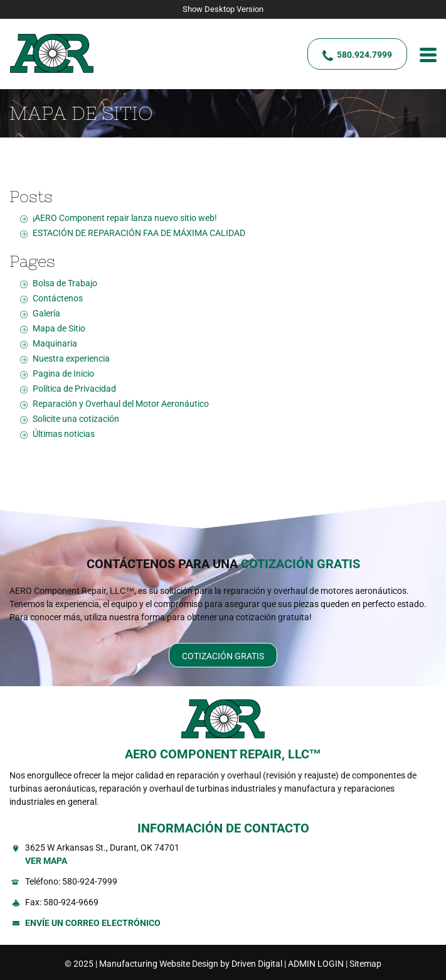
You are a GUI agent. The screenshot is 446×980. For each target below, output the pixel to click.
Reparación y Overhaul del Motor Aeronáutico (121, 404)
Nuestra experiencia (71, 358)
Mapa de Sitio (59, 328)
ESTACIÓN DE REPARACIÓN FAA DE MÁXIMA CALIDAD (139, 233)
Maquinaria (55, 343)
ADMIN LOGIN (316, 964)
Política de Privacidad (74, 389)
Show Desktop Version (223, 9)
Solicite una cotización (76, 419)
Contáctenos (58, 298)
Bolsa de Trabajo (65, 283)
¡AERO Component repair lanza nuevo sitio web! (125, 218)
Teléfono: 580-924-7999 (71, 881)
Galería (46, 313)
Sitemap (365, 964)
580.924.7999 (364, 55)
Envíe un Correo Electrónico (93, 923)
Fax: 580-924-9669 (62, 902)
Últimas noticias (64, 434)
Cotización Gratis (223, 656)
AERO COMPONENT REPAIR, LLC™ (223, 754)
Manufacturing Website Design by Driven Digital (191, 964)
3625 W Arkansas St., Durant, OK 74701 (231, 855)
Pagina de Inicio (63, 374)
